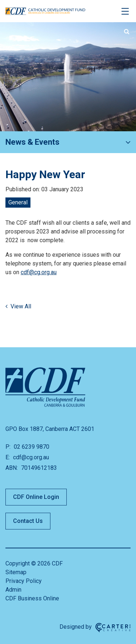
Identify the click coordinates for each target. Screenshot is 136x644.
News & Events (32, 142)
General (18, 202)
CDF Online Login (36, 497)
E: (8, 457)
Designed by (76, 627)
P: (8, 447)
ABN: (12, 468)
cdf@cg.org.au (39, 272)
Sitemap (16, 572)
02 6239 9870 (31, 447)
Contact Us (28, 521)
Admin (13, 590)
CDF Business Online (32, 598)
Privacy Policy (24, 581)
